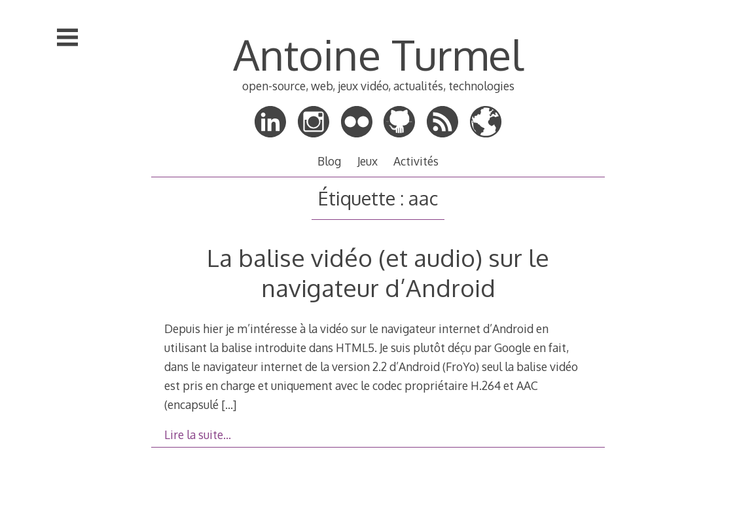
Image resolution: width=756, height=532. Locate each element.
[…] (229, 404)
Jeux (368, 161)
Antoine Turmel (378, 54)
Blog (329, 161)
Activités (416, 161)
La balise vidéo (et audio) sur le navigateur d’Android (378, 273)
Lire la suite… (198, 434)
